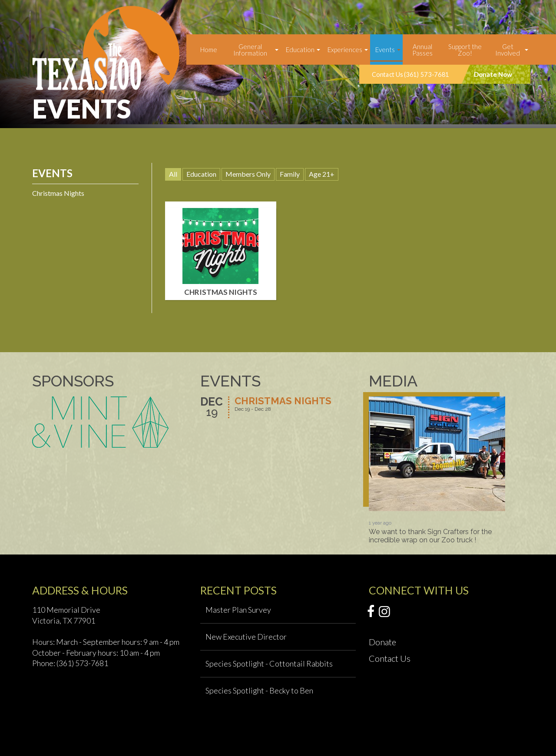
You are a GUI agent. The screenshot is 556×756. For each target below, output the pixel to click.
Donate (382, 642)
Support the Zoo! (465, 50)
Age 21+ (322, 174)
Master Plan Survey (238, 610)
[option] (437, 470)
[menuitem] (209, 50)
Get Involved (508, 50)
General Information (250, 50)
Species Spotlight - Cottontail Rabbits (269, 664)
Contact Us (390, 658)
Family (290, 174)
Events (385, 50)
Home (209, 50)
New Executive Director (246, 637)
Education (300, 50)
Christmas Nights (58, 193)
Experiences (345, 50)
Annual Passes (422, 50)
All (173, 174)
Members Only (248, 174)
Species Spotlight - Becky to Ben (259, 690)
